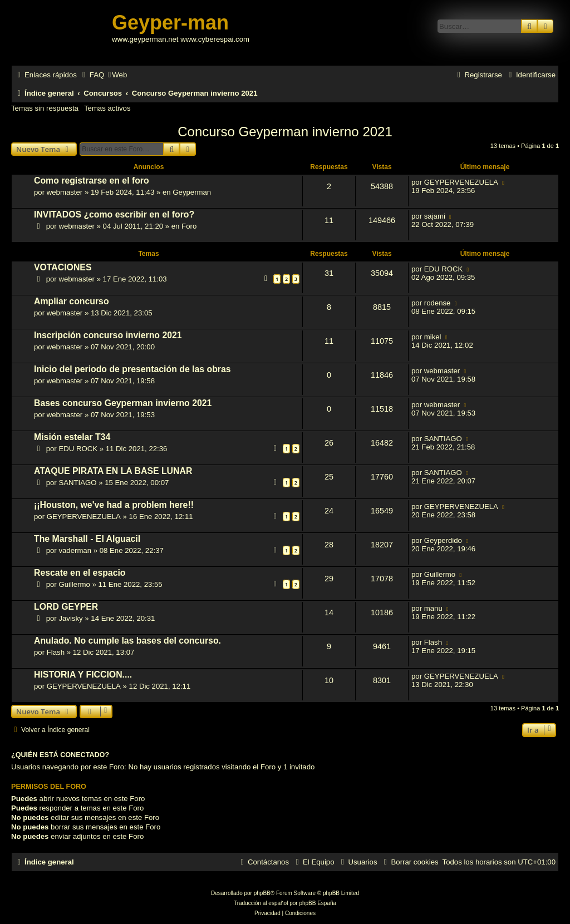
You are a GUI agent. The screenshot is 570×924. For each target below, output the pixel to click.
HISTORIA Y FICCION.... (83, 675)
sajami (435, 216)
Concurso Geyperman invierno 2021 (285, 132)
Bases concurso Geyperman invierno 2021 (123, 403)
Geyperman (192, 192)
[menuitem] (92, 75)
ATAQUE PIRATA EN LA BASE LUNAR (113, 471)
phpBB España (318, 903)
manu (433, 608)
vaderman (75, 550)
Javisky (70, 618)
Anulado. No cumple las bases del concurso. (127, 641)
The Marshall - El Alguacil (87, 539)
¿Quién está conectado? (60, 755)
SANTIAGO (443, 439)
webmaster (65, 192)
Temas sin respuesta (45, 108)
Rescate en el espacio (80, 573)
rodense (438, 303)
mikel (433, 337)
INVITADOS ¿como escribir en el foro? (114, 214)
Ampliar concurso (72, 301)
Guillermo (74, 584)
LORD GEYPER (66, 607)
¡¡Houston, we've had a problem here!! (114, 505)
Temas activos (107, 108)
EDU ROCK (444, 269)
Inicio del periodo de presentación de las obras (132, 369)
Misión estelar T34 (72, 437)
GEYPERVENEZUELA (461, 182)
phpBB (262, 893)
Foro (189, 226)
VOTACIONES (63, 267)
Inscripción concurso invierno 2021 (108, 335)
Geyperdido (443, 540)
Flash (56, 652)
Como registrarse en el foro (92, 181)
